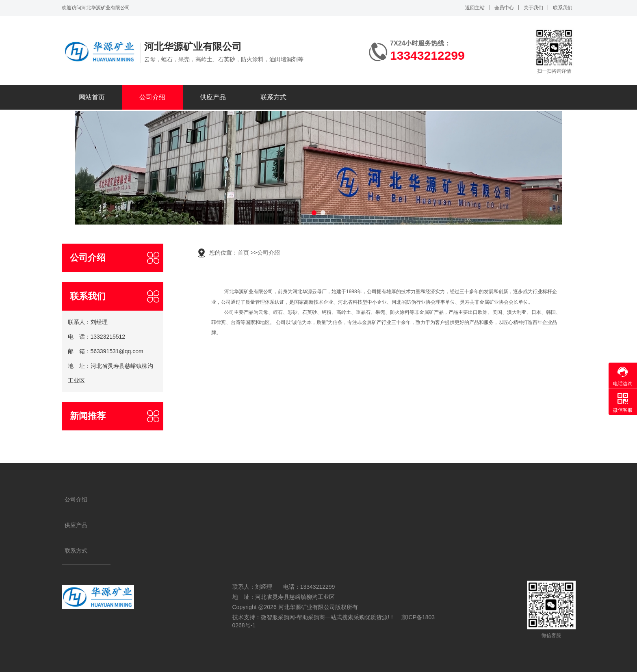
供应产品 (213, 97)
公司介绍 (152, 97)
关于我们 (533, 8)
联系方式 (273, 97)
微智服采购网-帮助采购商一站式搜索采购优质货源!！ (328, 617)
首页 (243, 253)
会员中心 (504, 8)
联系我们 (563, 8)
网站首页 (92, 97)
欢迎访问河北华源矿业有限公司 (96, 8)
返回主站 (475, 8)
